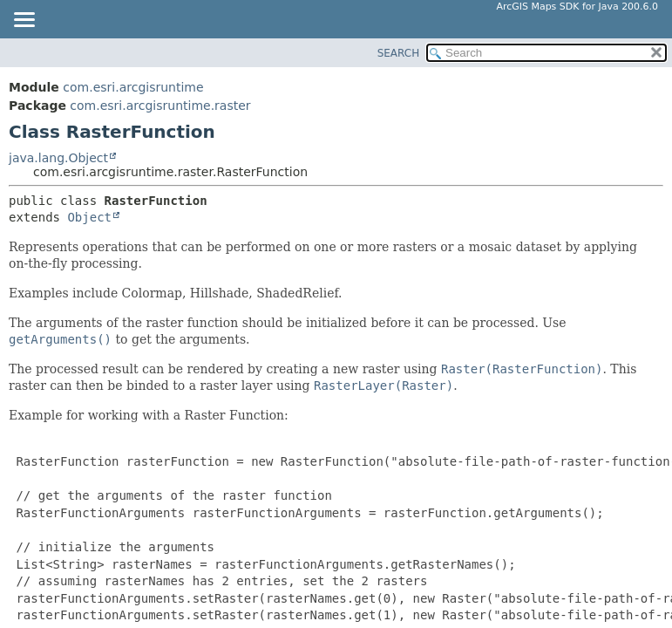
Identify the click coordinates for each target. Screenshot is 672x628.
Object (89, 217)
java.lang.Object (58, 158)
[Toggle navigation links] (24, 21)
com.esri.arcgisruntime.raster (160, 106)
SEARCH (399, 53)
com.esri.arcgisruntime (133, 87)
